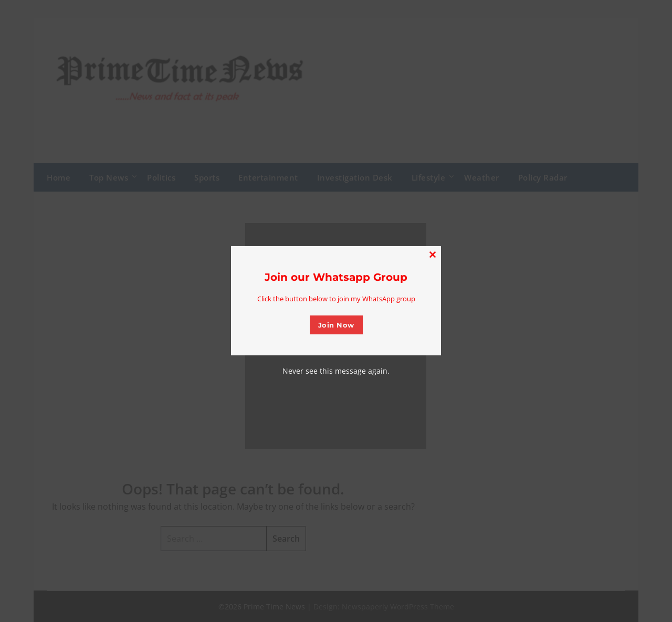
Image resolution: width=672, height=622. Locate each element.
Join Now (336, 325)
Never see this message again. (336, 371)
